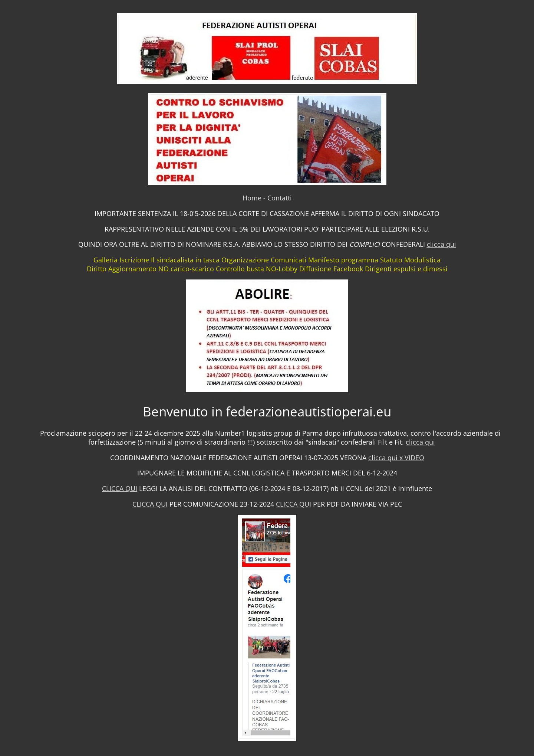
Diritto (97, 269)
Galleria (106, 260)
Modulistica (422, 260)
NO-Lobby (282, 269)
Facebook (348, 269)
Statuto (391, 260)
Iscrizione (134, 260)
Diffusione (315, 269)
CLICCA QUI (120, 488)
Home (252, 198)
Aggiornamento (132, 269)
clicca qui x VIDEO (396, 458)
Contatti (280, 198)
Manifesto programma (343, 260)
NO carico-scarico (186, 269)
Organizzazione (245, 260)
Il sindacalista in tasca (185, 260)
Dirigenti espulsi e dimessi (406, 269)
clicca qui (441, 244)
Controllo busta (240, 269)
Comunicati (289, 260)
